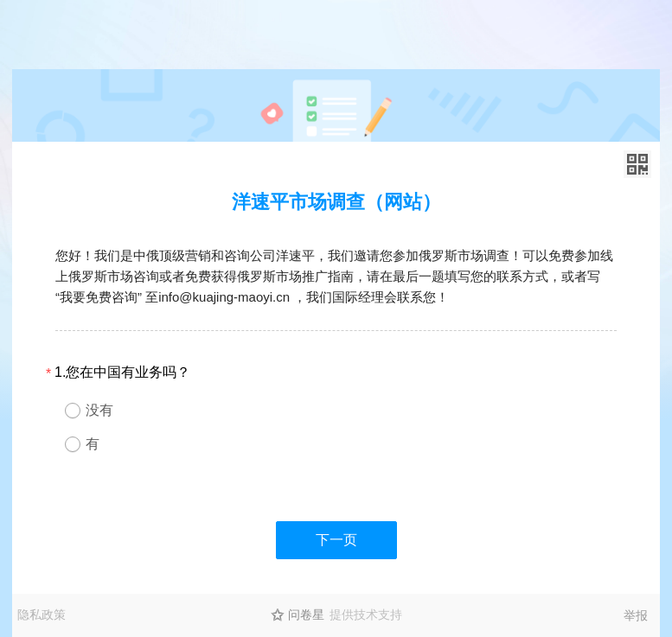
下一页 (336, 540)
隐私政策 (42, 615)
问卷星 (306, 615)
